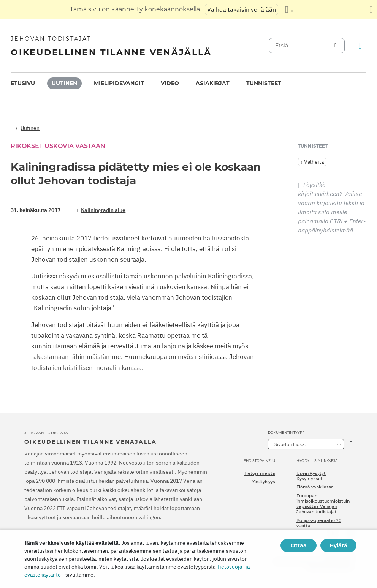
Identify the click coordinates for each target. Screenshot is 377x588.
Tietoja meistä (260, 473)
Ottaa (299, 545)
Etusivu (23, 83)
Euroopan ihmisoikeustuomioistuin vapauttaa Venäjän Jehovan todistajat (323, 504)
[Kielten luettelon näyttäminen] (289, 9)
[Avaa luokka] (351, 444)
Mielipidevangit (119, 83)
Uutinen (64, 83)
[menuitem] (23, 83)
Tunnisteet (264, 83)
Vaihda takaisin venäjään (242, 9)
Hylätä (338, 545)
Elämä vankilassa (315, 487)
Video (170, 83)
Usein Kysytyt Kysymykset (311, 476)
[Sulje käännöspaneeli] (371, 9)
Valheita (314, 162)
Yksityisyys (264, 482)
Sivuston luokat (290, 444)
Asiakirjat (213, 83)
